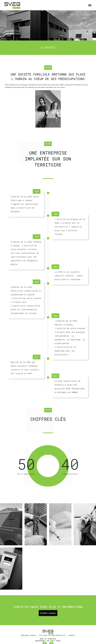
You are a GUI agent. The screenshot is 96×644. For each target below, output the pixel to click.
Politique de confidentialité (52, 635)
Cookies (72, 635)
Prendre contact (48, 613)
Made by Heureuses (48, 639)
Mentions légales (29, 635)
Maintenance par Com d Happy (48, 641)
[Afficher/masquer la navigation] (90, 5)
